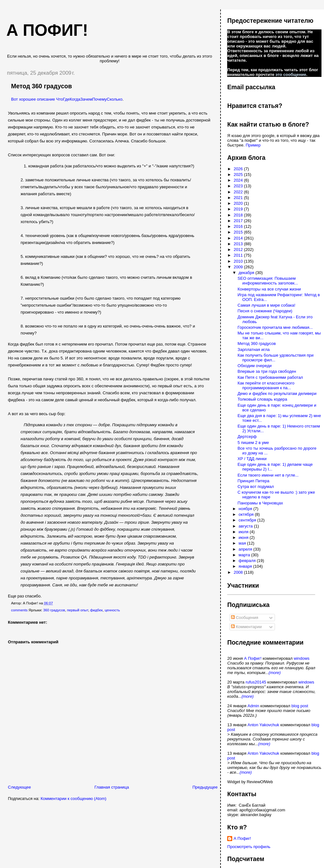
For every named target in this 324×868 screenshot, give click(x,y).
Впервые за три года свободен (267, 371)
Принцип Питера (253, 481)
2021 (239, 198)
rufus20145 (256, 682)
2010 (239, 261)
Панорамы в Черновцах (260, 503)
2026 (239, 169)
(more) (275, 673)
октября (247, 514)
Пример (253, 145)
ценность (112, 610)
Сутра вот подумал (256, 487)
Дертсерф (247, 437)
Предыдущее (205, 787)
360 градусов (54, 610)
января (246, 566)
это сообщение (291, 75)
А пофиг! (47, 30)
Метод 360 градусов (41, 86)
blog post (300, 706)
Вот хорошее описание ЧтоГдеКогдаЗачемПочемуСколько (67, 99)
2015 (239, 232)
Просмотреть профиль (249, 847)
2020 (239, 203)
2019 (239, 209)
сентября (248, 520)
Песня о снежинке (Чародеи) (265, 311)
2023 (239, 186)
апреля (246, 549)
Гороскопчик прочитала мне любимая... (275, 327)
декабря (247, 273)
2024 (239, 180)
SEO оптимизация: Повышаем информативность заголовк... (268, 281)
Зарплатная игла (254, 350)
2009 (239, 267)
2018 (239, 215)
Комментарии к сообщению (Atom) (73, 799)
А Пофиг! (253, 658)
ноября (246, 509)
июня (244, 537)
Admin (253, 706)
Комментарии (246, 627)
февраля (248, 561)
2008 (239, 572)
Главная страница (112, 787)
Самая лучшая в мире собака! (267, 305)
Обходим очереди (255, 366)
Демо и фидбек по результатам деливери (277, 393)
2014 (239, 238)
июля (244, 532)
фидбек (97, 610)
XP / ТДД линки (252, 459)
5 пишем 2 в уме (253, 443)
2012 (239, 250)
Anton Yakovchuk (263, 725)
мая (243, 543)
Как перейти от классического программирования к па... (266, 385)
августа (246, 526)
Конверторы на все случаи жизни (269, 289)
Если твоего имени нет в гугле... (268, 475)
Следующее (19, 787)
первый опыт (78, 610)
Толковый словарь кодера (262, 399)
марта (245, 555)
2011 (239, 255)
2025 (239, 175)
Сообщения (245, 618)
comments (19, 610)
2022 (239, 192)
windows (302, 658)
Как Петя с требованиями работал (270, 377)
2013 (239, 244)
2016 (239, 226)
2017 (239, 221)
